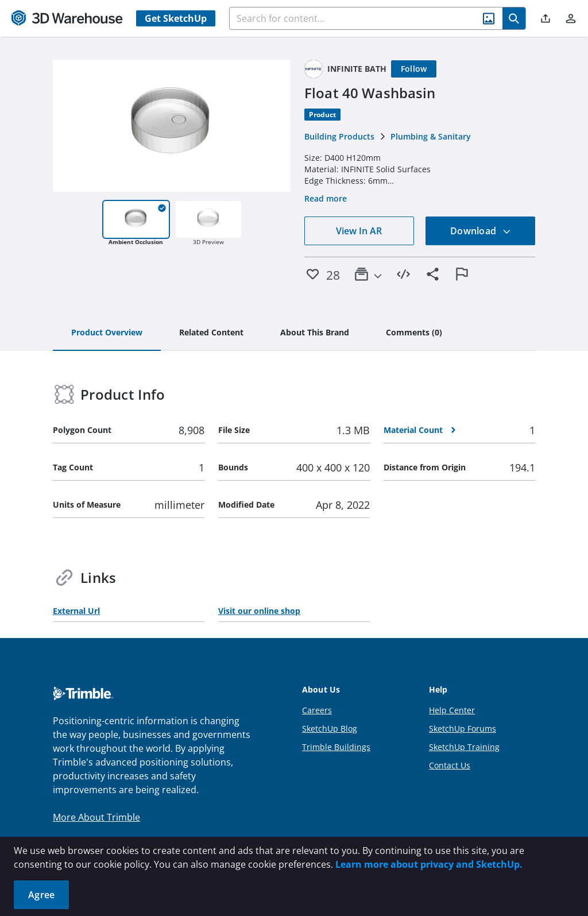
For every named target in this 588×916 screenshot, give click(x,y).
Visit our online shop (259, 611)
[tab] (107, 333)
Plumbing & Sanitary (431, 136)
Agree (41, 895)
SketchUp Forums (463, 728)
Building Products (339, 136)
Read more (326, 198)
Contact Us (450, 765)
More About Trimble (96, 817)
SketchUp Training (464, 747)
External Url (76, 611)
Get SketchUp (176, 18)
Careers (317, 710)
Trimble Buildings (336, 747)
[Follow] (414, 69)
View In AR (359, 231)
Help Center (452, 710)
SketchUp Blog (330, 728)
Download (481, 231)
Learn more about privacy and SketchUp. (429, 864)
